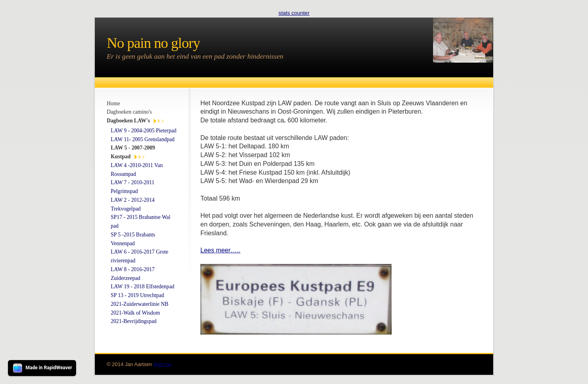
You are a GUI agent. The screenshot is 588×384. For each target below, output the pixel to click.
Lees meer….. (220, 250)
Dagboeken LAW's (128, 121)
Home (113, 103)
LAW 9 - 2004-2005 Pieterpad (144, 131)
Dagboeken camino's (129, 112)
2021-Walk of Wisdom (135, 313)
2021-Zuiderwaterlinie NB (140, 304)
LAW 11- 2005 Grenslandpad (143, 139)
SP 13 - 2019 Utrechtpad (137, 295)
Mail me (162, 364)
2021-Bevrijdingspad (134, 321)
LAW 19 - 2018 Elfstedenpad (142, 287)
